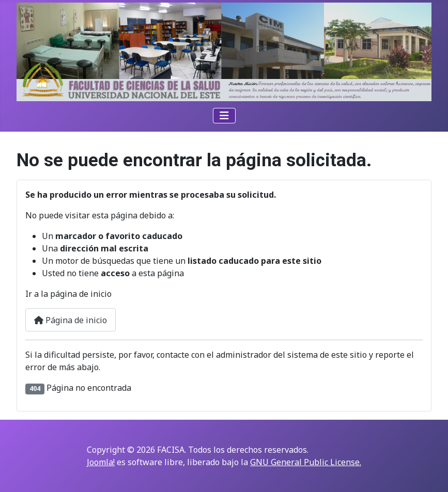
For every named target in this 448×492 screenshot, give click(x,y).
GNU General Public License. (306, 462)
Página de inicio (71, 320)
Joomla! (101, 462)
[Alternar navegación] (224, 116)
